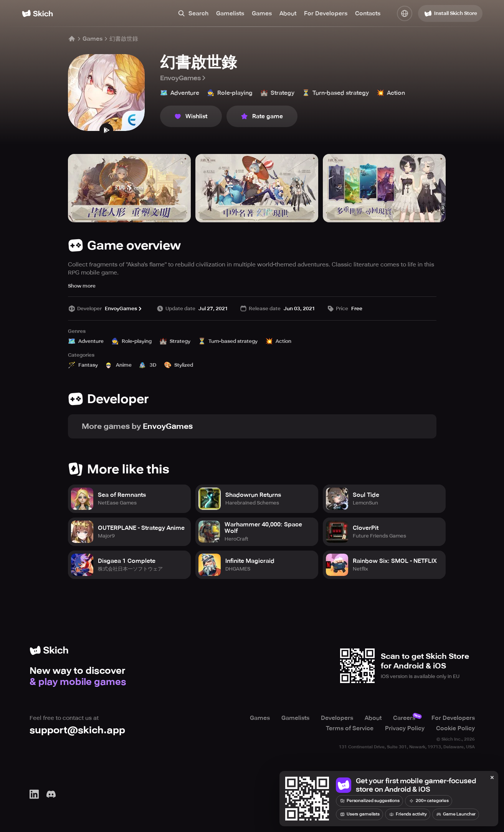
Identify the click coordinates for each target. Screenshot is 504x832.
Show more (82, 286)
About (288, 13)
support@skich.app (77, 730)
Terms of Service (350, 728)
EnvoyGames (183, 78)
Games (262, 13)
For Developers (326, 13)
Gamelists (230, 13)
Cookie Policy (455, 728)
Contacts (368, 13)
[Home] (37, 13)
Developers (337, 718)
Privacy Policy (405, 728)
